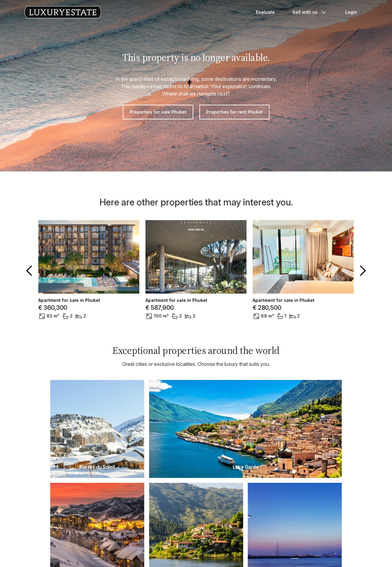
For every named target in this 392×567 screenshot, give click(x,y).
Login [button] (351, 12)
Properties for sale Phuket (158, 112)
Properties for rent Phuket (234, 112)
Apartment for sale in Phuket (69, 300)
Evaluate (265, 12)
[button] (30, 271)
